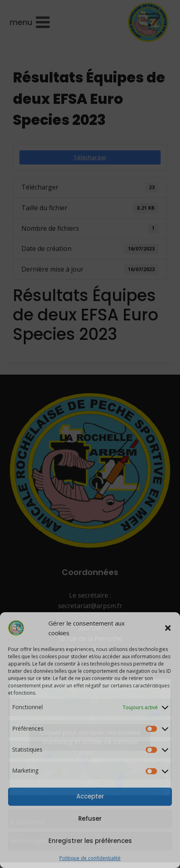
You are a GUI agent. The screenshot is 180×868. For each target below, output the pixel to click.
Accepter (90, 796)
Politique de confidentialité (90, 858)
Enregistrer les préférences (90, 841)
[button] (168, 628)
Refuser (90, 818)
